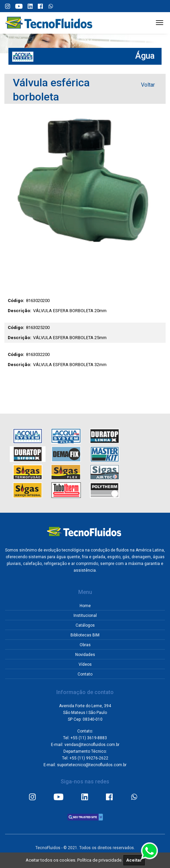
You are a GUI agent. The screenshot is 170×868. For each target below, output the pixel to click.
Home (85, 606)
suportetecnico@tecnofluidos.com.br (92, 765)
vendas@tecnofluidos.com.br (92, 745)
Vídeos (85, 664)
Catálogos (85, 625)
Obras (85, 645)
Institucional (85, 616)
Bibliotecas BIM (85, 635)
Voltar (148, 85)
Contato (85, 674)
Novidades (85, 655)
